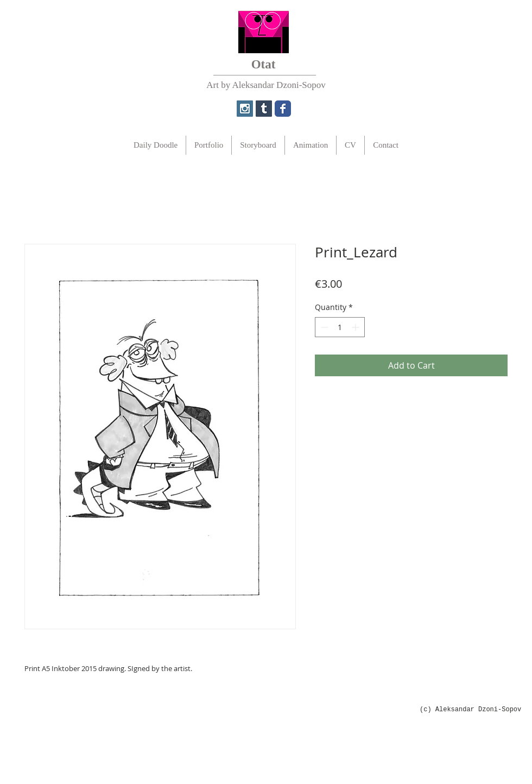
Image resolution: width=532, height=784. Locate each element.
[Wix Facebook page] (283, 109)
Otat (264, 64)
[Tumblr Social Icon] (264, 109)
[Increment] (356, 327)
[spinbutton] (340, 327)
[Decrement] (323, 327)
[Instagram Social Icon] (245, 109)
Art (213, 85)
